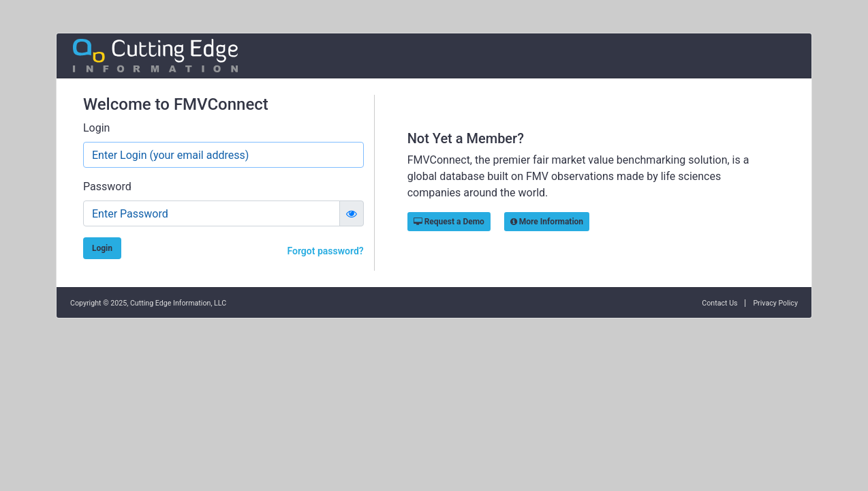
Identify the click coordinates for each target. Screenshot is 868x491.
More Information (547, 222)
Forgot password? (325, 251)
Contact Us (719, 303)
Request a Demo (449, 222)
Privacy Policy (775, 303)
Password (107, 187)
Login (96, 128)
